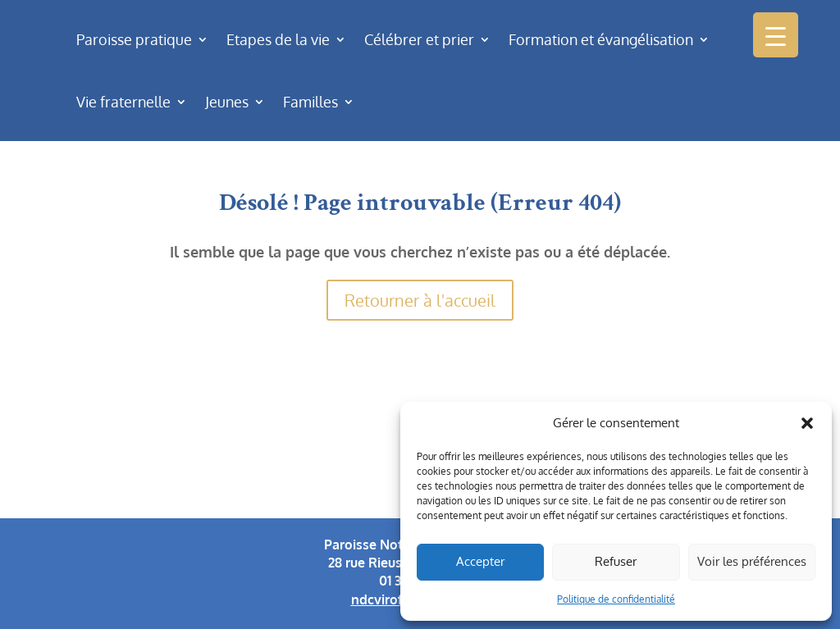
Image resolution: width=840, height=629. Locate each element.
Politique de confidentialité (616, 599)
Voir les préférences (752, 561)
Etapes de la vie (278, 39)
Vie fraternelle (123, 102)
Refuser (616, 561)
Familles (310, 102)
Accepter (480, 561)
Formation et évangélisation (601, 39)
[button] (807, 423)
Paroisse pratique (134, 39)
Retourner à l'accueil (420, 300)
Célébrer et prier (419, 39)
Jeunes (227, 102)
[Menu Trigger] (776, 35)
